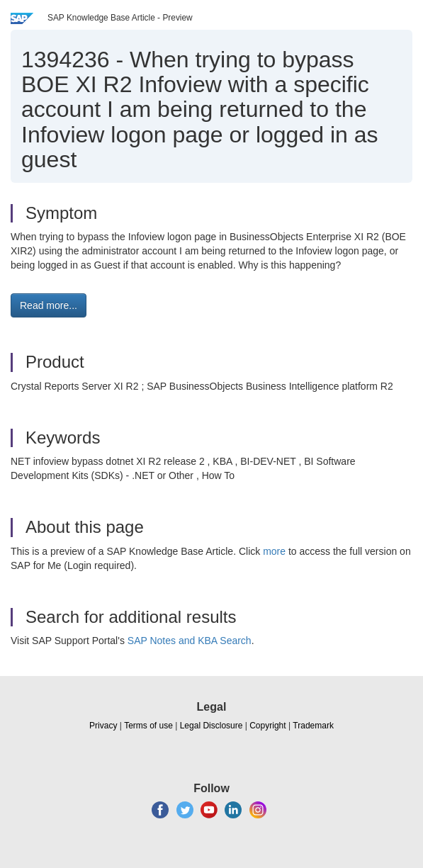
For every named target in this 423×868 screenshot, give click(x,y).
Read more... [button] (49, 305)
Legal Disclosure (211, 726)
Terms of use (148, 726)
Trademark (313, 726)
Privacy (103, 726)
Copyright (267, 726)
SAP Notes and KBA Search (190, 641)
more (274, 551)
